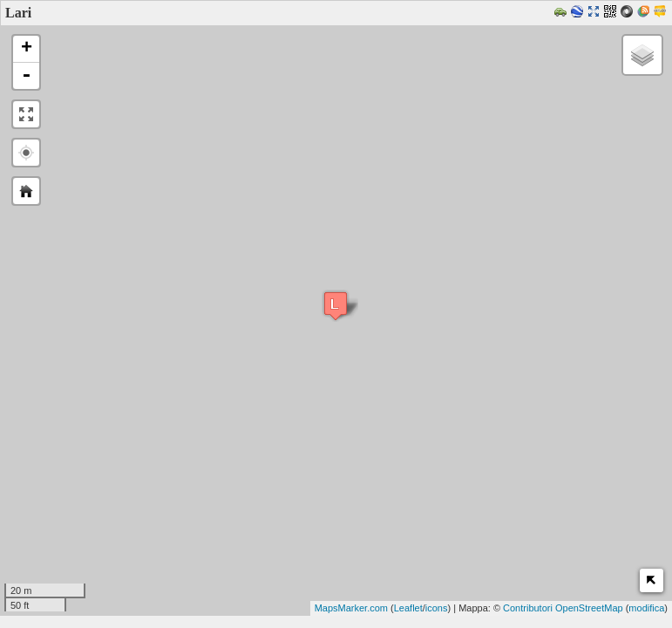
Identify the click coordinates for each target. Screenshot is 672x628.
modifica (646, 608)
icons (437, 608)
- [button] (26, 76)
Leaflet (408, 608)
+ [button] (27, 49)
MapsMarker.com (351, 608)
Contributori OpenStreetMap (563, 608)
